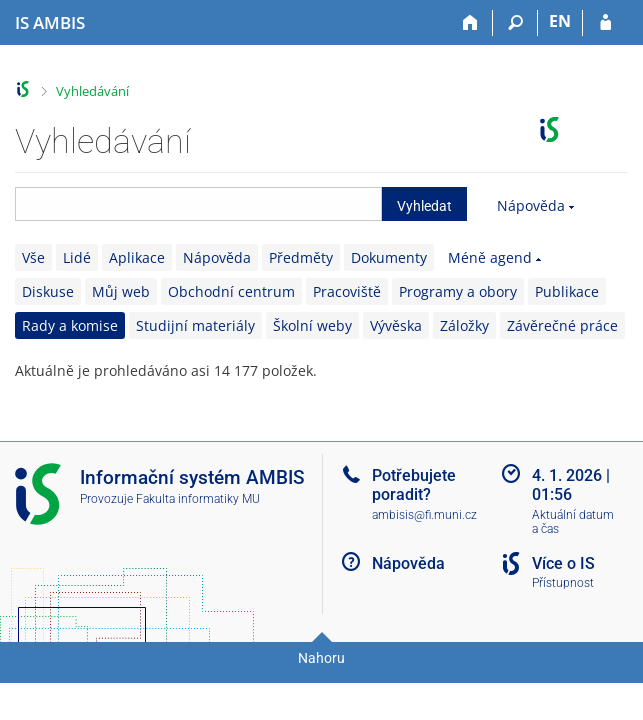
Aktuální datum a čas (573, 522)
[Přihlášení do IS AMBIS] (605, 23)
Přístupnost (563, 583)
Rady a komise (70, 325)
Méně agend (490, 257)
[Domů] (470, 23)
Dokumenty (389, 257)
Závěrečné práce (562, 325)
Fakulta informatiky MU (198, 499)
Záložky (464, 325)
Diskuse (48, 291)
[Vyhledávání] (515, 23)
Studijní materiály (195, 325)
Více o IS (563, 563)
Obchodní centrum (231, 291)
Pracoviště (347, 291)
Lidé (77, 257)
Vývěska (396, 325)
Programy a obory (458, 291)
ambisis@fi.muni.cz (424, 515)
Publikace (567, 291)
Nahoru (321, 658)
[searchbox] (198, 204)
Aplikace (137, 257)
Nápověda (531, 205)
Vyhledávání (92, 91)
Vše (33, 257)
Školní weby (312, 325)
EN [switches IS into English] (560, 21)
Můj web (121, 291)
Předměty (301, 257)
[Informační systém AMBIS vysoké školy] (50, 23)
